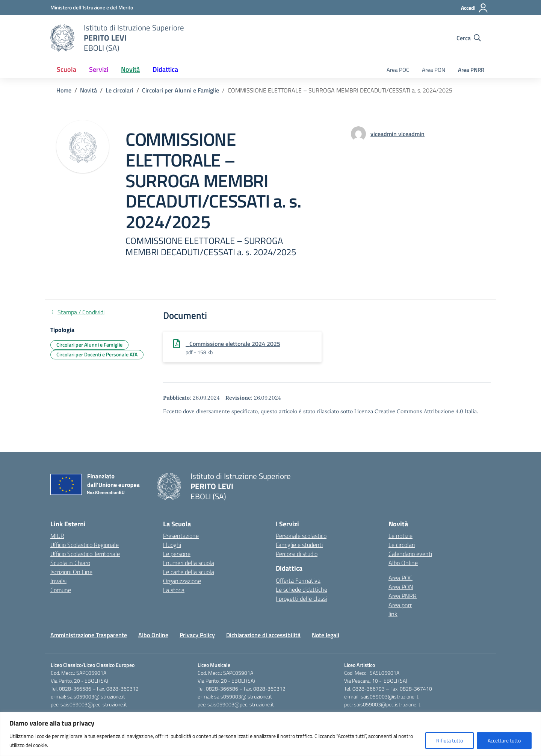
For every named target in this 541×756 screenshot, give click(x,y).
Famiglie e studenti (299, 545)
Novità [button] (130, 69)
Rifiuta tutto (450, 740)
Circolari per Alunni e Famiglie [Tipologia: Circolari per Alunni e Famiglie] (89, 345)
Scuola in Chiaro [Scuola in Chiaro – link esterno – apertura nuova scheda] (70, 563)
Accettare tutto (504, 740)
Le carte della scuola (189, 572)
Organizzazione (182, 581)
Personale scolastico (301, 536)
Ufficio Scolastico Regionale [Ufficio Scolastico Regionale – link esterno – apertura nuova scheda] (85, 545)
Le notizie (400, 536)
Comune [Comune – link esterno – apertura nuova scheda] (61, 590)
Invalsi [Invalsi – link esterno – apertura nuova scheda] (58, 581)
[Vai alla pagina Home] (64, 90)
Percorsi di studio (297, 554)
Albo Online (403, 563)
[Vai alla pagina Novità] (88, 90)
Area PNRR (471, 70)
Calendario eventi (410, 554)
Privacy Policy (197, 635)
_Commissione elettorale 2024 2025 (233, 344)
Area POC (398, 70)
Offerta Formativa (298, 580)
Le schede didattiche (301, 589)
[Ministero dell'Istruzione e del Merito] (92, 7)
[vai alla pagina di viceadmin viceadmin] (397, 134)
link (393, 614)
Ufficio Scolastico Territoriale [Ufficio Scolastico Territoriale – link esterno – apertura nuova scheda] (85, 554)
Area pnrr (400, 605)
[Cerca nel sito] (469, 38)
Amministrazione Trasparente (89, 635)
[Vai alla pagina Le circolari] (119, 90)
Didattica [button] (165, 69)
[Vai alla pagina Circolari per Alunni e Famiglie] (181, 90)
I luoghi (172, 545)
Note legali (326, 635)
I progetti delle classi (301, 598)
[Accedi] (475, 8)
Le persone (177, 554)
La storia (174, 590)
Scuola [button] (66, 69)
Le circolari (402, 545)
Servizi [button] (99, 69)
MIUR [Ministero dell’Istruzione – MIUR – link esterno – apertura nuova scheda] (57, 536)
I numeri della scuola (189, 563)
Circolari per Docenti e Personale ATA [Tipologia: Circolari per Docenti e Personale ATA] (97, 354)
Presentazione (181, 536)
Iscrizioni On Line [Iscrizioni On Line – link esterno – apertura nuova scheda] (71, 572)
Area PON (434, 70)
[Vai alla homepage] (62, 38)
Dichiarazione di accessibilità (263, 635)
